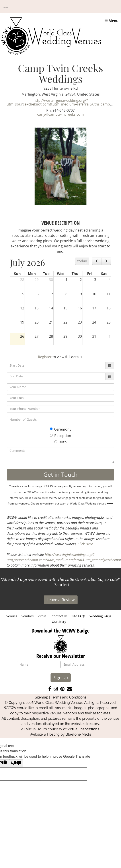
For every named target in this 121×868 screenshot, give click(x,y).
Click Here (85, 544)
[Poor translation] (16, 763)
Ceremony (60, 429)
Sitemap (42, 697)
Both (60, 442)
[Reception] (51, 435)
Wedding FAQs (100, 616)
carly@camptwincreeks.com (60, 114)
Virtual (43, 616)
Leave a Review (61, 600)
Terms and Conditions (69, 697)
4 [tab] (60, 208)
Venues (12, 616)
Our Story (59, 622)
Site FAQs (79, 616)
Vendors (28, 616)
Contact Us (60, 616)
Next (114, 166)
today (82, 261)
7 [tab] (80, 208)
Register (45, 357)
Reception (60, 436)
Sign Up (61, 678)
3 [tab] (54, 208)
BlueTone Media (79, 734)
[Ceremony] (51, 429)
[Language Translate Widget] (6, 8)
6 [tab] (74, 208)
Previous (7, 166)
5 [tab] (67, 208)
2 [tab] (47, 208)
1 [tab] (41, 208)
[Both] (56, 442)
